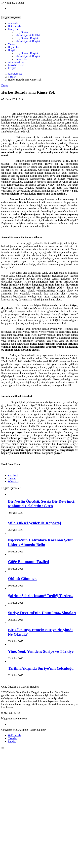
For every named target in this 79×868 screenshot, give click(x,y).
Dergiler (12, 50)
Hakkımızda (14, 26)
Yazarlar (12, 738)
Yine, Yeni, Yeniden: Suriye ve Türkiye (41, 651)
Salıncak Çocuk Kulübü (27, 35)
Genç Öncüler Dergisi (26, 38)
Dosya (5, 85)
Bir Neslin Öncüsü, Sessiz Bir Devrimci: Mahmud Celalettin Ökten (42, 504)
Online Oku (21, 59)
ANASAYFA (15, 74)
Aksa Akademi (16, 62)
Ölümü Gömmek (22, 579)
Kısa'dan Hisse (16, 65)
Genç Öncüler (22, 32)
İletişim (12, 68)
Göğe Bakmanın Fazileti (29, 562)
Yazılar (12, 44)
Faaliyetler (14, 29)
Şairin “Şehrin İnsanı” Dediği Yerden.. (41, 596)
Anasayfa (13, 23)
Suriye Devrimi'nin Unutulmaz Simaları (42, 613)
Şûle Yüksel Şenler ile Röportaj (35, 523)
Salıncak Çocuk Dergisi (27, 41)
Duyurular (13, 47)
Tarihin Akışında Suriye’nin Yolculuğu (41, 668)
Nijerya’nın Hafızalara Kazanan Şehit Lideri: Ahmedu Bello (40, 542)
